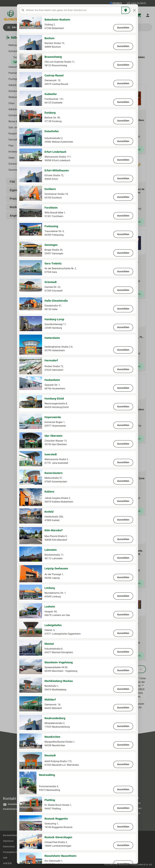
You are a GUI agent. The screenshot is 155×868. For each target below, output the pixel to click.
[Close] (134, 10)
